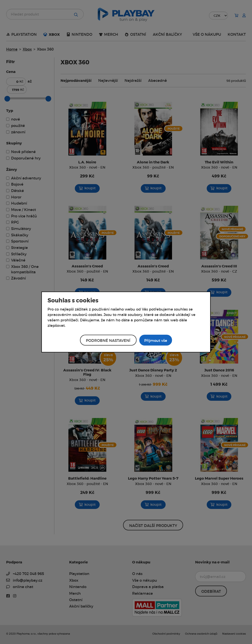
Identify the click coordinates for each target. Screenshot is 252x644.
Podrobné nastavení (108, 340)
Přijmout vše (156, 340)
